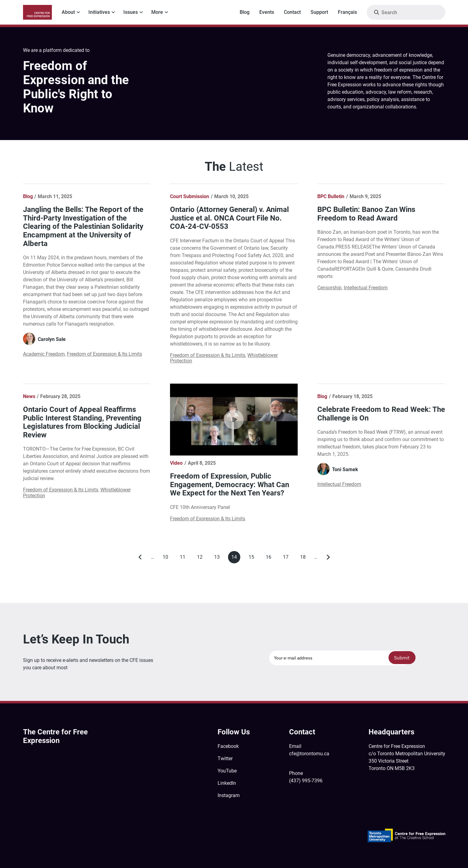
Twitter (225, 759)
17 (287, 558)
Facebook (228, 746)
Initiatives (99, 12)
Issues (131, 12)
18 (305, 558)
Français (347, 12)
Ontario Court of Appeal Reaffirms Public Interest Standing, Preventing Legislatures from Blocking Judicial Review (82, 422)
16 (270, 558)
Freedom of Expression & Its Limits (104, 354)
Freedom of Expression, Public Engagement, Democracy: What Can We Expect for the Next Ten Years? (230, 485)
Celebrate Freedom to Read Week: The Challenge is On (381, 414)
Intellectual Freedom (366, 288)
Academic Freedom (44, 354)
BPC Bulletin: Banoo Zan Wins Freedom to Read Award (366, 214)
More (157, 12)
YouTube (227, 771)
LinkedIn (227, 783)
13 (219, 558)
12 (201, 558)
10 (167, 558)
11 (184, 558)
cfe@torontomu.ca (309, 754)
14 (236, 559)
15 (253, 558)
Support (319, 12)
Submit (402, 658)
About (68, 12)
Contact (292, 12)
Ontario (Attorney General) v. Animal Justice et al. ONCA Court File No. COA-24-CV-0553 (229, 218)
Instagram (229, 795)
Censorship (329, 288)
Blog (245, 12)
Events (267, 12)
